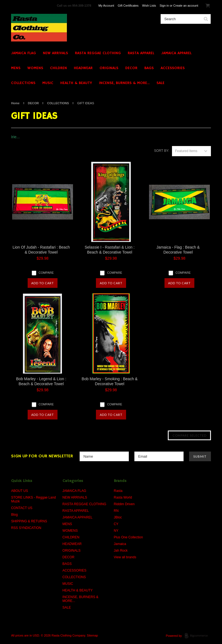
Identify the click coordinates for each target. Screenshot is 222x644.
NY (116, 531)
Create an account (186, 6)
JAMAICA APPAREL (176, 53)
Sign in (164, 6)
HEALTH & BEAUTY (76, 83)
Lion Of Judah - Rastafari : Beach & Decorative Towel (41, 250)
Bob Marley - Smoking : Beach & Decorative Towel (109, 381)
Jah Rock (121, 551)
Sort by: (162, 151)
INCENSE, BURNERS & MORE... (124, 83)
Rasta (118, 491)
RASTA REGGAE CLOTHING (98, 53)
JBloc (118, 517)
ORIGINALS (109, 68)
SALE (160, 83)
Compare (46, 273)
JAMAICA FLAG (23, 53)
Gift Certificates (128, 6)
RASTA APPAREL (141, 53)
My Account (106, 6)
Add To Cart (43, 283)
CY (116, 524)
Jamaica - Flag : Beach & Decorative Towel (178, 250)
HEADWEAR (83, 68)
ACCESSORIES (173, 68)
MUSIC (48, 83)
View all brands (125, 557)
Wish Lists (149, 6)
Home (15, 103)
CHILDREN (58, 68)
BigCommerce (198, 636)
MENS (16, 68)
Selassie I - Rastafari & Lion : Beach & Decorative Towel (110, 250)
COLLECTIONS (23, 83)
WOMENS (35, 68)
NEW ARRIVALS (55, 53)
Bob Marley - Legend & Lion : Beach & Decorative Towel (41, 381)
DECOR (131, 68)
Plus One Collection (128, 537)
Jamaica (120, 544)
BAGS (149, 68)
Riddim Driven (124, 504)
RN (116, 511)
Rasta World (123, 497)
